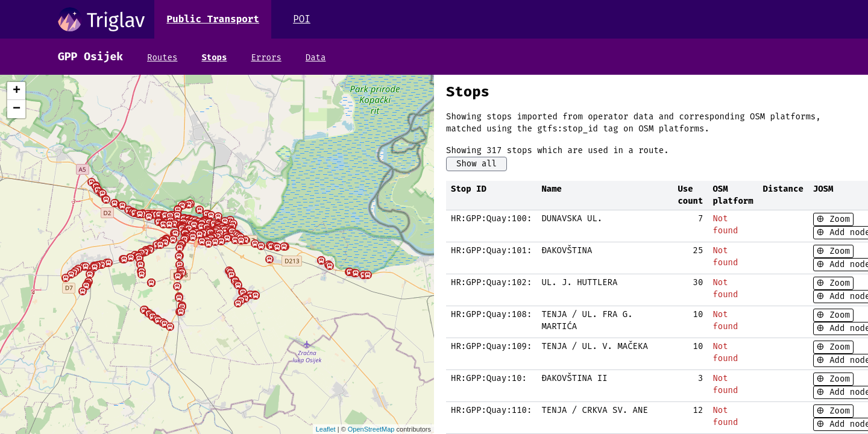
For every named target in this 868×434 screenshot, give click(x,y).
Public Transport (213, 19)
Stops (214, 58)
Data (316, 58)
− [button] (17, 109)
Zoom (837, 219)
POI (302, 19)
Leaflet (326, 429)
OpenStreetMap (371, 429)
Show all (476, 164)
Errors (266, 58)
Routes (162, 58)
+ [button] (17, 91)
